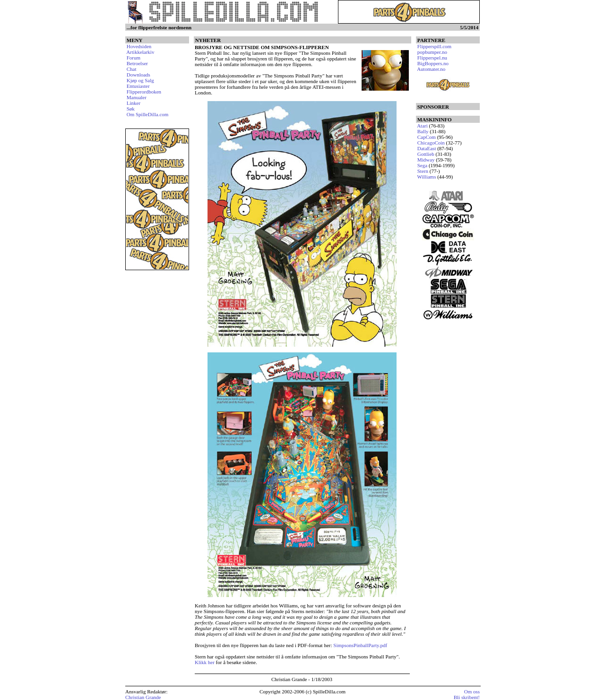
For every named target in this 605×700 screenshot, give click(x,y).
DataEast (427, 148)
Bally (423, 131)
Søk (131, 109)
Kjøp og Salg (140, 80)
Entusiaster (138, 86)
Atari (422, 126)
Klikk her (205, 662)
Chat (132, 69)
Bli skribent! (467, 697)
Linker (134, 103)
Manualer (137, 97)
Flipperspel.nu (432, 58)
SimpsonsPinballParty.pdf (360, 645)
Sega (422, 165)
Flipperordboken (144, 92)
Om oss (472, 691)
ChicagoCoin (431, 143)
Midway (426, 160)
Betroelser (137, 63)
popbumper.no (432, 52)
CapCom (427, 137)
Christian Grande (143, 697)
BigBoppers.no (433, 63)
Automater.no (431, 69)
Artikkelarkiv (140, 52)
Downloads (138, 75)
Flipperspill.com (434, 46)
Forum (134, 58)
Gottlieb (426, 154)
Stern (423, 171)
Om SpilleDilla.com (148, 114)
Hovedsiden (139, 46)
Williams (427, 177)
